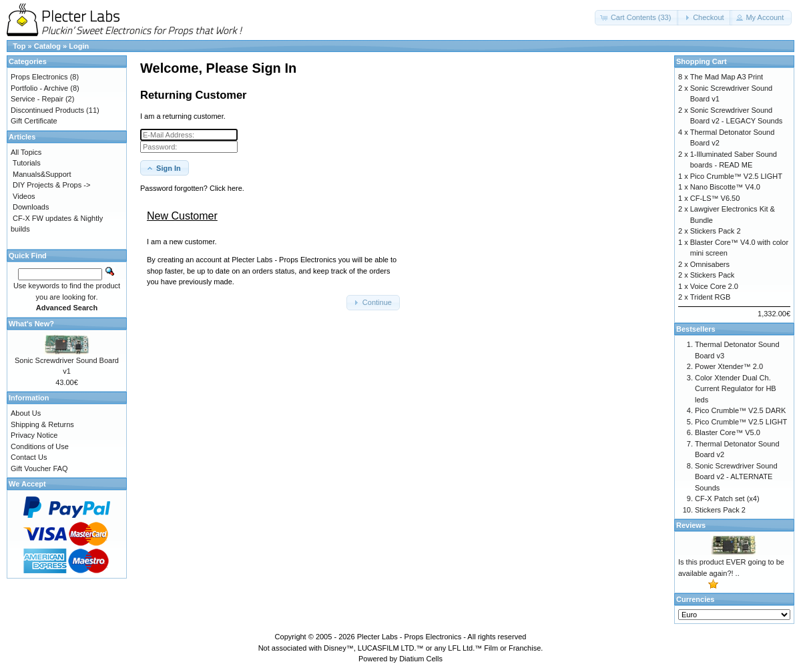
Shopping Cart (702, 61)
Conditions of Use (40, 446)
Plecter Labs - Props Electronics (410, 637)
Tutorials (27, 163)
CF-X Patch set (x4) (727, 498)
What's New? (31, 324)
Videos (24, 196)
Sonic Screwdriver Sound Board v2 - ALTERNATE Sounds (736, 477)
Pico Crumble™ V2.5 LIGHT (736, 176)
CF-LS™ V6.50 (715, 198)
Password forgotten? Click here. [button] (192, 188)
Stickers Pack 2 (716, 231)
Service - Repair (37, 99)
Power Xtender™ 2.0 (729, 366)
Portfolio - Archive (39, 88)
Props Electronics (39, 77)
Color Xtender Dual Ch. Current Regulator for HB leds (736, 389)
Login (79, 46)
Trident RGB (711, 297)
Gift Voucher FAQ (39, 468)
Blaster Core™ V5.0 (728, 432)
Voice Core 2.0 (714, 286)
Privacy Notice (34, 435)
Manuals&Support (42, 174)
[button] (637, 18)
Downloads (31, 207)
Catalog (47, 46)
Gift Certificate (34, 121)
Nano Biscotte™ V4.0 (725, 187)
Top (19, 46)
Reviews (691, 525)
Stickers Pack (713, 275)
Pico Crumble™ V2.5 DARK (740, 410)
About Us (26, 413)
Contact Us (29, 457)
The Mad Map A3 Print (727, 77)
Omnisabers (710, 264)
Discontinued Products (47, 110)
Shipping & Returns (42, 424)
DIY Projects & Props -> (51, 185)
